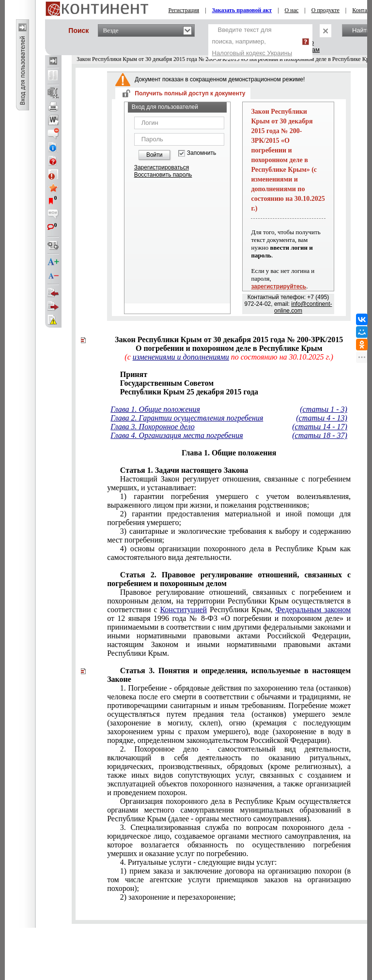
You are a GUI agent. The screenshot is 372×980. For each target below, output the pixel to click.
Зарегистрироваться (162, 167)
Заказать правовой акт (242, 10)
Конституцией (183, 610)
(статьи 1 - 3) (324, 409)
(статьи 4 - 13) (322, 418)
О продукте (325, 10)
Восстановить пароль (163, 175)
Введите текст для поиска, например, (252, 41)
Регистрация (184, 10)
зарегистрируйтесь (279, 286)
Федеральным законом (313, 610)
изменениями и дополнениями (181, 357)
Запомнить (201, 153)
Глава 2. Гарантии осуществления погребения (187, 418)
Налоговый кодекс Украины (252, 53)
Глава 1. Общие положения (155, 409)
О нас (292, 10)
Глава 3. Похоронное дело (152, 427)
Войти (155, 155)
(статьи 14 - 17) (320, 427)
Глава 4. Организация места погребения (177, 435)
